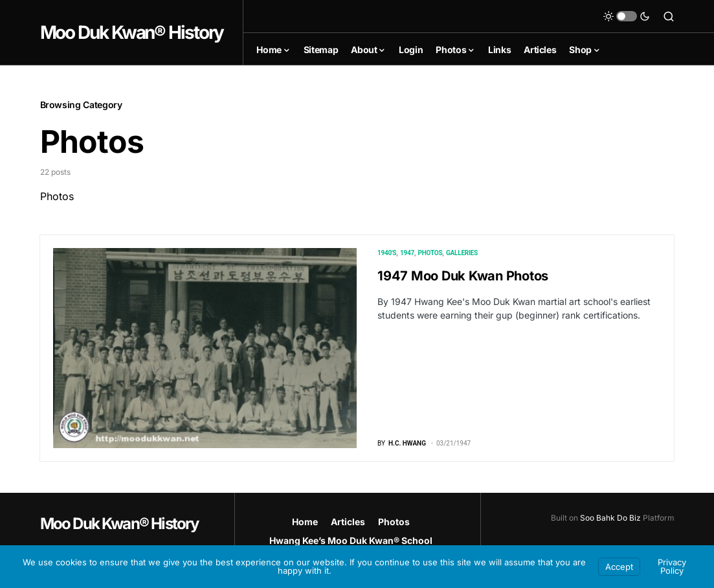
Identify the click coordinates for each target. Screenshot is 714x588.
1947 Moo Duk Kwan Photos (463, 276)
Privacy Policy (672, 566)
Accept (619, 567)
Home (305, 522)
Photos (430, 253)
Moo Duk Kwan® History (132, 32)
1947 (407, 253)
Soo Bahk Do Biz (610, 518)
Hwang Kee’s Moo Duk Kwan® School (351, 540)
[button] (627, 16)
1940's (387, 253)
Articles (348, 522)
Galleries (462, 253)
